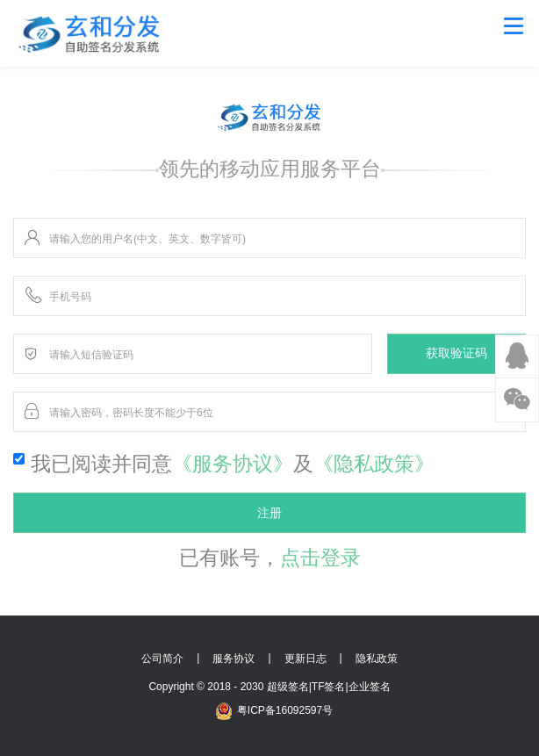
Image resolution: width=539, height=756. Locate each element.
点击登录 (320, 558)
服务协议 (234, 659)
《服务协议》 (233, 464)
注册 (269, 513)
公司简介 (162, 659)
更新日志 (305, 659)
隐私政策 (377, 659)
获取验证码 (456, 353)
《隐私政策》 (374, 464)
